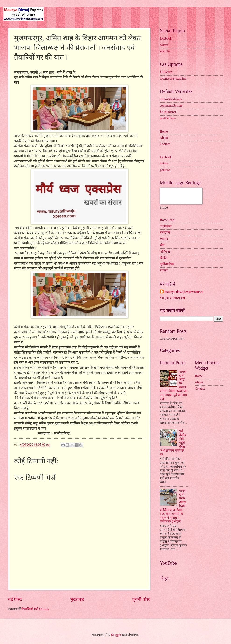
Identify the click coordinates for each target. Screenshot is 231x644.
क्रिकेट (164, 258)
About (164, 138)
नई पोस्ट (15, 599)
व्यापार (164, 239)
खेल (162, 245)
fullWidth (166, 72)
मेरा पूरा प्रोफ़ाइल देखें (172, 298)
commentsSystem (171, 106)
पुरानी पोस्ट (141, 599)
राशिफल (165, 252)
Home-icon (167, 220)
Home (164, 131)
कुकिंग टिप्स (167, 264)
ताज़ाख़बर (166, 226)
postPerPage (168, 118)
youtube (165, 51)
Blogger (116, 635)
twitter (164, 45)
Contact (165, 144)
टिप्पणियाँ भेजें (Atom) (35, 609)
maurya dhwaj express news (184, 292)
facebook (166, 39)
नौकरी (164, 271)
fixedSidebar (168, 112)
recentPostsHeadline (173, 79)
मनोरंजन (165, 233)
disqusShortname (171, 99)
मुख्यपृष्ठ (77, 599)
